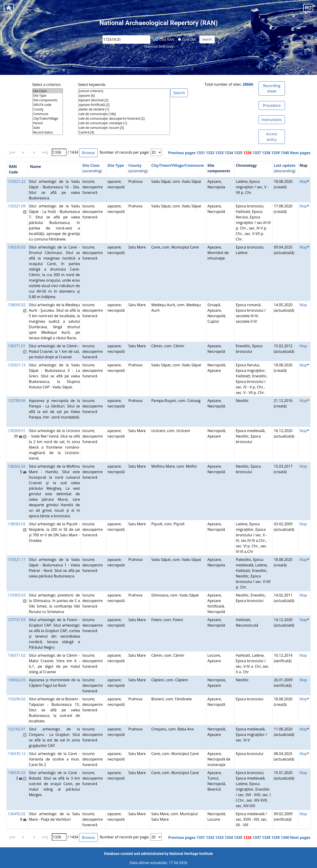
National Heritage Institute (191, 854)
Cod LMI (187, 39)
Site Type (48, 96)
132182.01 (17, 729)
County (48, 109)
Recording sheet (272, 88)
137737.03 (17, 620)
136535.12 (17, 754)
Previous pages (182, 153)
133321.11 (17, 560)
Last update (285, 165)
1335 (238, 153)
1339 (276, 153)
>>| (45, 153)
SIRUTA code (48, 105)
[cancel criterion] (124, 91)
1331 (201, 153)
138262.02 (17, 466)
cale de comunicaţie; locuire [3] (124, 128)
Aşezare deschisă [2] (124, 100)
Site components (48, 100)
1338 (266, 153)
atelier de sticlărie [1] (124, 109)
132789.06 (17, 401)
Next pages (300, 153)
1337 (257, 153)
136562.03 (17, 680)
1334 (229, 153)
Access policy (272, 137)
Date (48, 128)
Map (303, 181)
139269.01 (17, 431)
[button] (308, 8)
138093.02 (17, 305)
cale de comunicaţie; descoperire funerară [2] (124, 119)
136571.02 (17, 655)
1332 (210, 153)
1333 (219, 153)
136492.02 (17, 814)
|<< (12, 153)
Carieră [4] (124, 132)
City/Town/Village (48, 119)
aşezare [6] (124, 96)
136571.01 (17, 346)
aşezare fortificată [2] (124, 105)
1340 (285, 153)
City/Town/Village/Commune (178, 165)
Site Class (48, 91)
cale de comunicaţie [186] (124, 114)
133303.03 (17, 595)
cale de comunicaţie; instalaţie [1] (124, 123)
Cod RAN (165, 39)
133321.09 (17, 206)
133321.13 (17, 365)
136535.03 (17, 247)
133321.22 (17, 181)
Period (48, 123)
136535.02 (17, 773)
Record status (48, 132)
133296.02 (17, 699)
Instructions (272, 120)
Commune (48, 114)
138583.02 (17, 524)
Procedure (272, 105)
